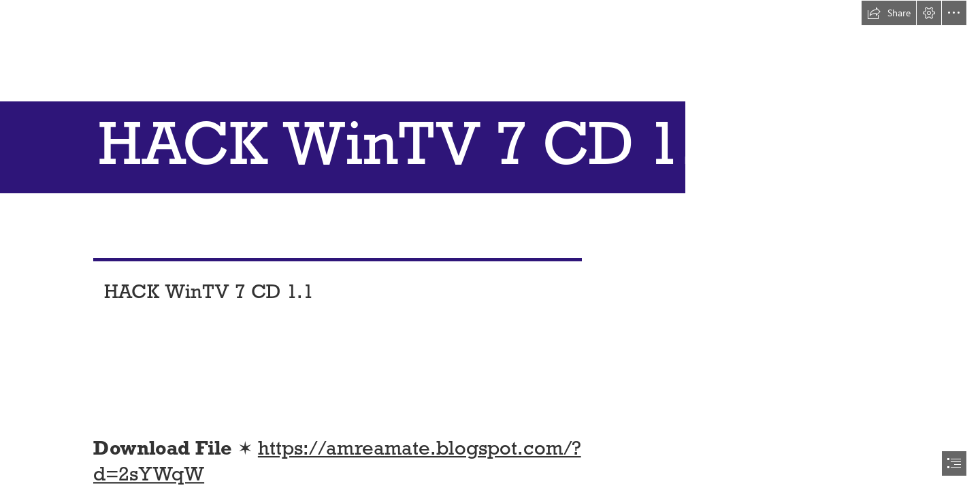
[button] (889, 13)
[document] (490, 245)
